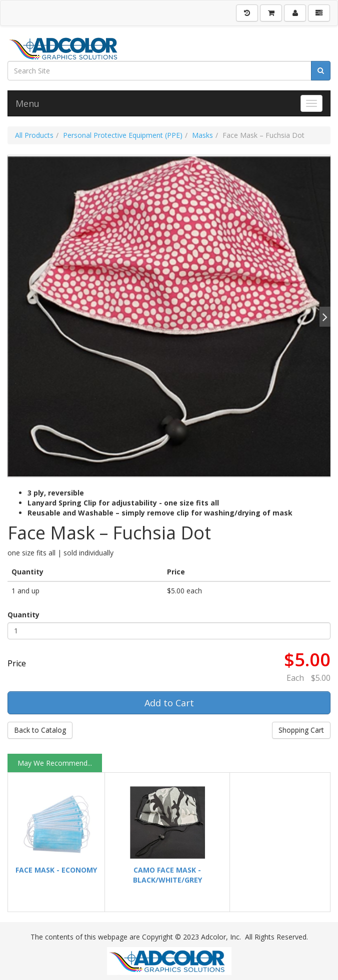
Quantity (23, 615)
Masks (202, 135)
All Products (34, 135)
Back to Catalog (40, 730)
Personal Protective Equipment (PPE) (123, 135)
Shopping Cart (301, 730)
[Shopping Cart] (271, 13)
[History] (247, 13)
